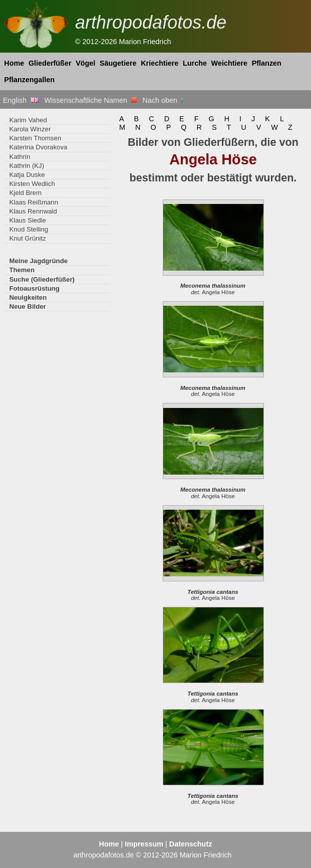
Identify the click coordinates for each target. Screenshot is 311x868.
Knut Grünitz (27, 238)
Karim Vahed (28, 120)
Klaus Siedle (27, 220)
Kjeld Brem (25, 193)
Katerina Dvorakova (38, 147)
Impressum (144, 844)
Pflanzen (267, 63)
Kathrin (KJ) (27, 166)
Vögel (85, 63)
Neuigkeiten (28, 297)
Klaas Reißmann (34, 202)
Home (14, 63)
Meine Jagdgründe (38, 261)
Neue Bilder (27, 306)
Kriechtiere (160, 63)
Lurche (195, 63)
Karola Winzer (30, 129)
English (21, 100)
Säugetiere (118, 63)
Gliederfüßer (50, 63)
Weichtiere (230, 63)
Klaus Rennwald (33, 211)
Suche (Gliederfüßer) (42, 279)
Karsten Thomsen (35, 138)
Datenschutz (191, 844)
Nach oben (164, 100)
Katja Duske (27, 175)
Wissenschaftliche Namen (90, 100)
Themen (22, 270)
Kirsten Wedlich (32, 184)
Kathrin (20, 157)
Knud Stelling (29, 229)
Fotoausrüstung (34, 288)
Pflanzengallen (29, 80)
